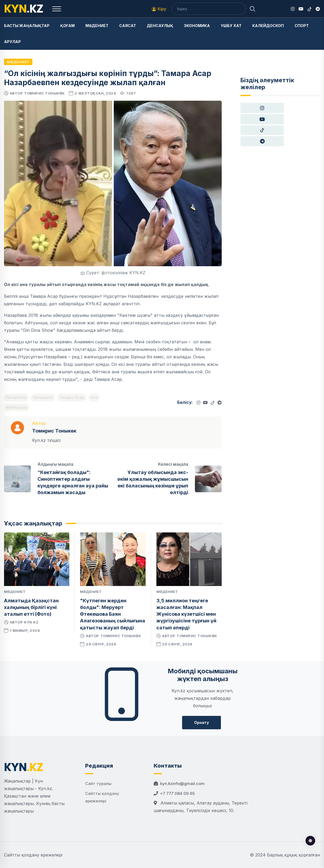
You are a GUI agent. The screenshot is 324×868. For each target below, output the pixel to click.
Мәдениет (97, 26)
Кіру (159, 9)
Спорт (302, 26)
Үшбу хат (231, 26)
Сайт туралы (98, 784)
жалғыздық (17, 407)
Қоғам (67, 26)
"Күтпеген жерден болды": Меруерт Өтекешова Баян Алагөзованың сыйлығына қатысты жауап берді (113, 614)
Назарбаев (16, 397)
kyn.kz (31, 622)
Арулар (12, 42)
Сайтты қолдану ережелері (33, 855)
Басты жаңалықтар (27, 26)
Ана (94, 397)
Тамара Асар (72, 397)
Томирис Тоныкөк (44, 93)
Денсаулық (160, 26)
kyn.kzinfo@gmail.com (182, 784)
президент (43, 397)
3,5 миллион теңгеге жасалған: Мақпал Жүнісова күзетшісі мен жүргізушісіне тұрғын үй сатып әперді (186, 614)
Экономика (197, 26)
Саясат (128, 26)
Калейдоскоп (268, 26)
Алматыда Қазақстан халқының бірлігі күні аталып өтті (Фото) (31, 607)
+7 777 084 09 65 (177, 793)
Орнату (201, 722)
